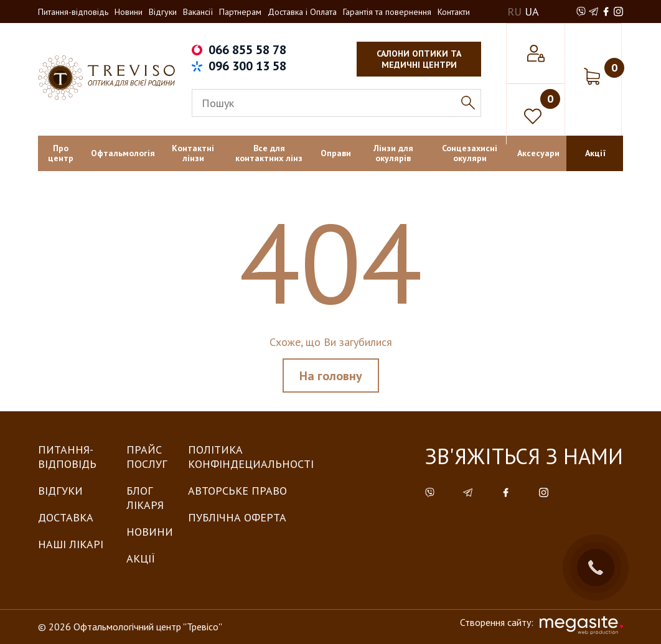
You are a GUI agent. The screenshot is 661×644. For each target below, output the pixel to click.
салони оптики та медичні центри (419, 59)
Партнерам (240, 12)
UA (532, 12)
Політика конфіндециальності (251, 457)
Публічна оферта (237, 517)
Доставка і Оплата (302, 12)
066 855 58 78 (247, 50)
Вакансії (198, 12)
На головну (331, 376)
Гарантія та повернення (387, 12)
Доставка (66, 517)
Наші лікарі (71, 544)
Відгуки (163, 12)
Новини (129, 12)
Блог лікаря (145, 498)
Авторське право (237, 491)
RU (514, 12)
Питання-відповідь (73, 12)
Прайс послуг (147, 457)
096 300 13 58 (247, 66)
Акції (141, 558)
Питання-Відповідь (67, 457)
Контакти (454, 12)
